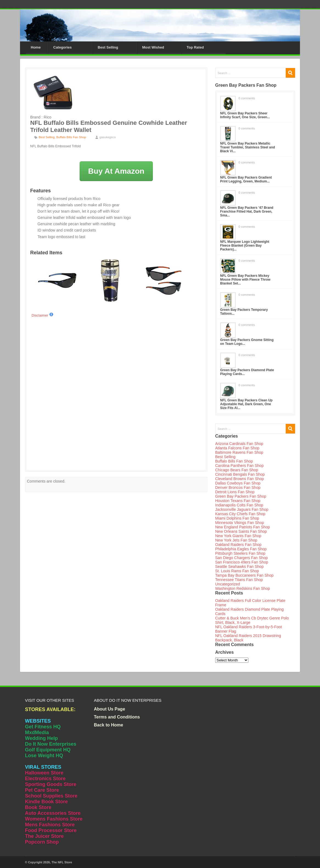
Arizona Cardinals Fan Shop (239, 444)
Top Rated (195, 47)
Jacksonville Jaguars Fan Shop (242, 509)
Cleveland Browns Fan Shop (239, 479)
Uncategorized (228, 584)
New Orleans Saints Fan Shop (241, 531)
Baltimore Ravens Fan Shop (239, 452)
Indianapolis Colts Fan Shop (239, 505)
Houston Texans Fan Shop (238, 501)
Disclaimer (43, 315)
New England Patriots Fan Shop (242, 527)
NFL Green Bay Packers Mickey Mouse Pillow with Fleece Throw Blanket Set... (245, 280)
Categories (62, 47)
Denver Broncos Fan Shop (238, 487)
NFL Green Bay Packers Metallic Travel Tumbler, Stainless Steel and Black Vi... (248, 147)
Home (36, 47)
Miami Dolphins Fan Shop (237, 518)
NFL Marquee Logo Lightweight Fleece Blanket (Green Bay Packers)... (245, 246)
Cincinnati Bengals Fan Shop (240, 474)
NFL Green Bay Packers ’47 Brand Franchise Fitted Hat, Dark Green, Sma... (247, 212)
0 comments (247, 98)
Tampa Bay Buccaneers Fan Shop (244, 575)
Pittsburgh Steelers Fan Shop (240, 553)
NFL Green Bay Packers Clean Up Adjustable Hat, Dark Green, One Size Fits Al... (246, 404)
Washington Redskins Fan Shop (242, 588)
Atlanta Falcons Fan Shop (237, 448)
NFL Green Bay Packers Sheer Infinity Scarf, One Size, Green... (245, 115)
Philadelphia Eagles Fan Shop (241, 549)
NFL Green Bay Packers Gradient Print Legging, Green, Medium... (246, 179)
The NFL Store (62, 862)
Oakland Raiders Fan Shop (238, 545)
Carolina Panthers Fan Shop (239, 466)
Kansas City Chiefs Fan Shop (240, 514)
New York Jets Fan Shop (236, 540)
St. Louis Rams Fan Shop (237, 571)
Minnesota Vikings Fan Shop (240, 523)
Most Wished (153, 47)
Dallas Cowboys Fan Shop (238, 483)
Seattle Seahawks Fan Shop (239, 567)
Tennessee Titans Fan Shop (239, 580)
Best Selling (108, 47)
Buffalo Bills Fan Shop (71, 137)
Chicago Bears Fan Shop (237, 470)
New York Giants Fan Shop (238, 536)
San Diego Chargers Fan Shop (241, 558)
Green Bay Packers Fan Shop (241, 496)
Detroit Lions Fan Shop (235, 492)
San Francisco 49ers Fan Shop (242, 562)
